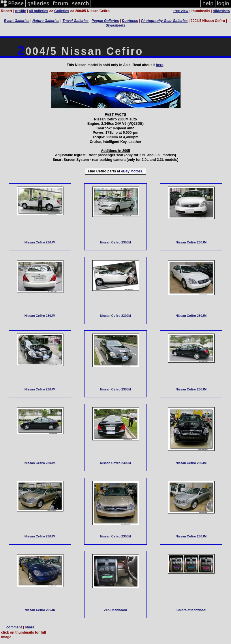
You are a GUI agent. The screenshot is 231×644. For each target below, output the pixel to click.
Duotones (130, 21)
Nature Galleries (46, 21)
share (30, 627)
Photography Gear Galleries (164, 21)
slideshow (222, 11)
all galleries (38, 11)
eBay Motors (132, 171)
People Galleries (105, 21)
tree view (181, 11)
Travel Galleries (75, 21)
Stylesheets (116, 25)
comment (14, 627)
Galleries (62, 11)
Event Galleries (17, 21)
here (159, 65)
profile (21, 11)
